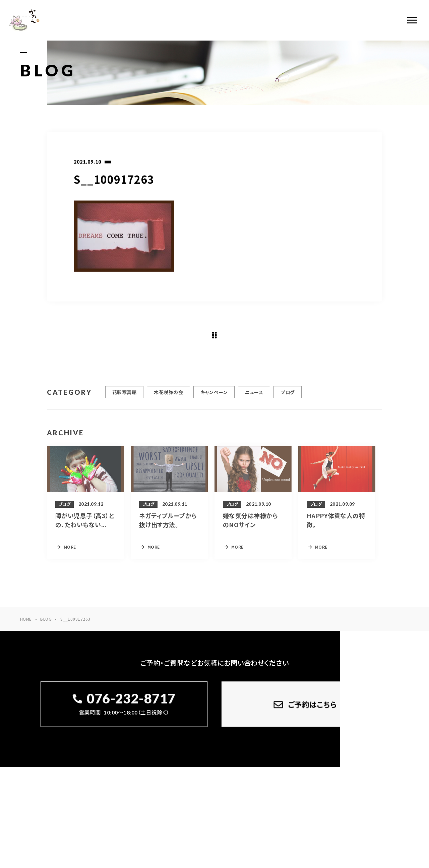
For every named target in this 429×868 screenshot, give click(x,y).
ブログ (287, 399)
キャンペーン (214, 399)
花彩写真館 (124, 399)
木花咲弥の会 (168, 399)
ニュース (254, 399)
